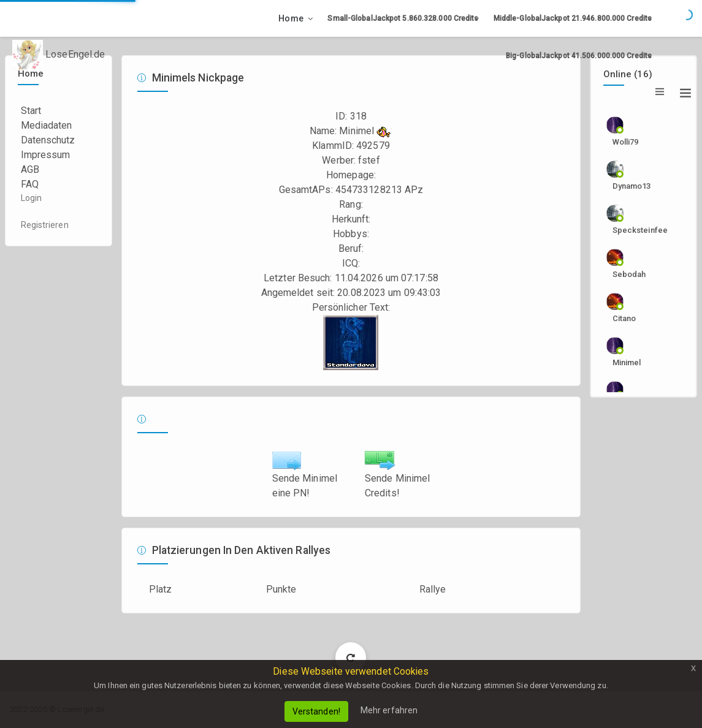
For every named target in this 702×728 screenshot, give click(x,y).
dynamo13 (632, 186)
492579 (373, 146)
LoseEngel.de (59, 55)
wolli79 (626, 142)
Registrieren (45, 225)
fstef (369, 160)
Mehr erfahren (389, 710)
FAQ (30, 184)
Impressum (46, 155)
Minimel (627, 362)
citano (624, 318)
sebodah (629, 274)
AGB (30, 169)
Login (32, 198)
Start (31, 111)
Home (291, 18)
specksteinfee (637, 230)
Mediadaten (47, 125)
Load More (351, 657)
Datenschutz (48, 140)
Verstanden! (316, 711)
